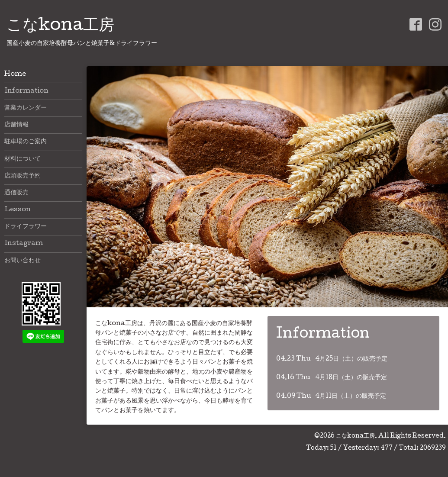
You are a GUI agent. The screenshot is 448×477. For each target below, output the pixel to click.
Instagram (24, 244)
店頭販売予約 (23, 176)
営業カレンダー (26, 108)
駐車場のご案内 (26, 142)
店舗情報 (16, 125)
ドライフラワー (26, 227)
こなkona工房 (60, 26)
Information (26, 91)
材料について (23, 159)
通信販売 (16, 193)
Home (15, 74)
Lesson (18, 210)
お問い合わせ (23, 261)
